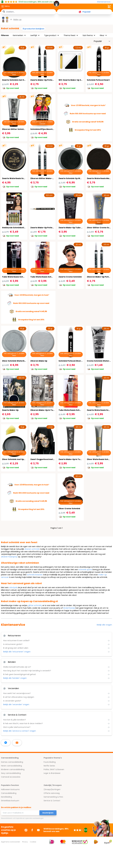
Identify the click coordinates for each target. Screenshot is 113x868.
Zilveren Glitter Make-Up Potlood (47, 178)
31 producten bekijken (33, 29)
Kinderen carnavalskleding (13, 769)
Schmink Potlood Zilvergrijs (72, 361)
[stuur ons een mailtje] (17, 743)
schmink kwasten (35, 575)
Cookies (33, 842)
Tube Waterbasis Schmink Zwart (46, 277)
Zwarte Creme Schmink (70, 277)
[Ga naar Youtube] (38, 830)
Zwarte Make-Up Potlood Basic (45, 228)
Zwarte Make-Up (10, 410)
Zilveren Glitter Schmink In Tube (18, 129)
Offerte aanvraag (52, 793)
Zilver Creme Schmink (69, 509)
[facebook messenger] (6, 743)
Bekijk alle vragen (104, 625)
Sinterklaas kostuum (10, 801)
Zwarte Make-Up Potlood (43, 80)
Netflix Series (49, 766)
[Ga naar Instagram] (26, 830)
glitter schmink (35, 605)
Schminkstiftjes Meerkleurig (44, 129)
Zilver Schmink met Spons (15, 459)
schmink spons (85, 570)
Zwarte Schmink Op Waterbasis (74, 178)
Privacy (25, 842)
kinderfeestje (69, 608)
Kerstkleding (6, 797)
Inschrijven (48, 813)
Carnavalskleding (9, 793)
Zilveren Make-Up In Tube (43, 410)
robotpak (13, 587)
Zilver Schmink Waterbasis (15, 361)
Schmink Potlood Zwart (98, 80)
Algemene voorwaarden (11, 842)
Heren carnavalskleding (11, 766)
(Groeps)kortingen (52, 789)
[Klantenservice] (105, 2)
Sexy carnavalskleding (11, 773)
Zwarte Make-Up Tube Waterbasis (75, 228)
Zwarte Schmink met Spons (16, 80)
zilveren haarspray (9, 557)
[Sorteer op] (102, 41)
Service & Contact (52, 801)
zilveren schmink (32, 549)
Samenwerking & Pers (53, 797)
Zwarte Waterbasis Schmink (16, 178)
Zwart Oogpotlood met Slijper (45, 459)
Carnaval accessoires (11, 777)
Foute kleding (50, 762)
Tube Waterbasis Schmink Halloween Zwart (23, 277)
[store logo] (57, 4)
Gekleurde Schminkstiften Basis (18, 228)
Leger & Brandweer (52, 773)
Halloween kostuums (10, 789)
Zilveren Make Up (39, 361)
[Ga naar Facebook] (32, 830)
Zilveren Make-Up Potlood (100, 277)
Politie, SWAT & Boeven (54, 769)
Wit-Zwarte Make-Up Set (71, 80)
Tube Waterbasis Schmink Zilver (74, 410)
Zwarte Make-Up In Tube (71, 459)
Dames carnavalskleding (12, 762)
